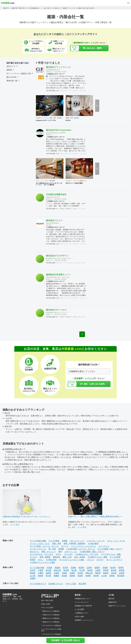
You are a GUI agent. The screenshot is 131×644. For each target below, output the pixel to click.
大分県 (104, 576)
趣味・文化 (67, 557)
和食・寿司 (57, 543)
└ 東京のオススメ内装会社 (50, 611)
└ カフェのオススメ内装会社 (51, 626)
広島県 (122, 573)
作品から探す (46, 604)
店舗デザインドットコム (117, 606)
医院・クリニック (49, 552)
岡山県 (114, 573)
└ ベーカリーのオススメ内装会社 (51, 630)
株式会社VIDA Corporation (59, 130)
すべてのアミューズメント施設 (72, 560)
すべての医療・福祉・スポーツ (110, 549)
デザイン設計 (71, 584)
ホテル (79, 317)
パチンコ (85, 317)
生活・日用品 (80, 557)
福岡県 (72, 576)
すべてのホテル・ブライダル (42, 554)
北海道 (50, 568)
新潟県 (66, 570)
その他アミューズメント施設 (44, 118)
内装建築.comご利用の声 (83, 606)
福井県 (90, 570)
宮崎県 (112, 576)
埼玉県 (33, 570)
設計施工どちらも (56, 584)
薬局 (60, 552)
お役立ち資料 (79, 617)
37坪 (72, 118)
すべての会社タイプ (38, 584)
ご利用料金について (82, 613)
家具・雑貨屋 (45, 557)
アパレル (34, 557)
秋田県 (81, 568)
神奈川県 (57, 570)
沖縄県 (33, 578)
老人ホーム (34, 552)
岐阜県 (114, 570)
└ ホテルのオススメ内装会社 (51, 634)
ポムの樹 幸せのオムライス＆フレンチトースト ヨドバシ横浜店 (49, 184)
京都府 (56, 573)
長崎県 (88, 576)
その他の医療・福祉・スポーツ (92, 552)
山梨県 (98, 570)
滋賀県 (48, 573)
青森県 (57, 568)
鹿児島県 (121, 576)
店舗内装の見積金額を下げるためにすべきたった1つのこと (26, 517)
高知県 (64, 576)
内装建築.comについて (83, 599)
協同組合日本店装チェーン (58, 275)
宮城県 (73, 568)
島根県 (106, 573)
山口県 (33, 576)
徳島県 (41, 576)
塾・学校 (52, 549)
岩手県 (65, 568)
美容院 (67, 118)
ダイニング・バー (66, 91)
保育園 (61, 549)
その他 (74, 209)
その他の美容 (51, 560)
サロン (41, 560)
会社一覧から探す (47, 600)
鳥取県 (98, 573)
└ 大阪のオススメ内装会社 (50, 615)
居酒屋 (57, 91)
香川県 (48, 576)
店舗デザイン (50, 72)
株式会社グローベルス (56, 310)
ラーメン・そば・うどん (40, 543)
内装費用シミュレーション (84, 620)
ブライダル (68, 554)
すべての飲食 (54, 541)
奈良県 (80, 573)
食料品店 (57, 557)
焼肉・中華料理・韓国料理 (63, 209)
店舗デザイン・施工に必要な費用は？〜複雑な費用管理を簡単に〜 (95, 517)
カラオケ (100, 560)
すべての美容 (115, 557)
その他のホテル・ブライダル (87, 554)
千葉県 (41, 570)
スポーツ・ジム (71, 552)
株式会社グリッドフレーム (58, 67)
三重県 (41, 573)
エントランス (104, 546)
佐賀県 (80, 576)
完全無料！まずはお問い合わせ (65, 640)
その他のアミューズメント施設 (42, 562)
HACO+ (68, 120)
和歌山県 (89, 573)
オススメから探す (47, 608)
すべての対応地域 (37, 568)
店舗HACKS (113, 602)
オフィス (65, 546)
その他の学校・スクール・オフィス (81, 549)
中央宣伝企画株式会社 (56, 194)
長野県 (106, 570)
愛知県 (33, 573)
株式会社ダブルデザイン (57, 256)
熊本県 (96, 576)
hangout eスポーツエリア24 (46, 120)
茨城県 (105, 568)
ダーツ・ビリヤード (114, 560)
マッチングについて (82, 602)
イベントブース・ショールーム (83, 546)
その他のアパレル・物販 (97, 557)
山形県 (89, 568)
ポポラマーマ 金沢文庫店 (74, 183)
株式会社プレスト (54, 220)
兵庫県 (72, 573)
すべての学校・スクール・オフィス (44, 546)
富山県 (74, 570)
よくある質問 (79, 609)
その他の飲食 (93, 543)
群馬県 (121, 568)
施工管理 (58, 72)
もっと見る (15, 525)
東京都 (48, 570)
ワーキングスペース (38, 549)
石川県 (82, 570)
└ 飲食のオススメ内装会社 (50, 622)
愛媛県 (56, 576)
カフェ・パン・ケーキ (42, 181)
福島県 (97, 568)
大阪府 (64, 573)
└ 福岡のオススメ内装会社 (50, 618)
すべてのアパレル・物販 (111, 554)
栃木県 (113, 568)
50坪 (55, 118)
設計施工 (64, 72)
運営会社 (111, 599)
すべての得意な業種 (38, 541)
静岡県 (122, 570)
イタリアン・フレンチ (79, 91)
